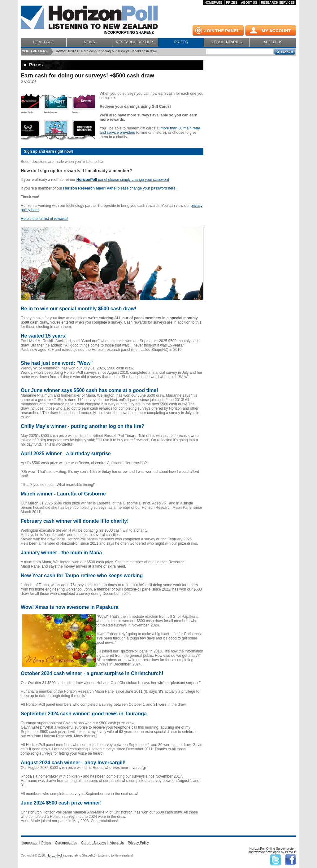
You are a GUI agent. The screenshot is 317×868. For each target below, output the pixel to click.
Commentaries (227, 42)
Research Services (278, 3)
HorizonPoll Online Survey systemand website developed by (272, 851)
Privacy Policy (138, 843)
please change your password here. (120, 188)
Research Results (135, 42)
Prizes (232, 3)
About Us (249, 3)
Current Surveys (93, 843)
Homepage (214, 3)
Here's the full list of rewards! (45, 219)
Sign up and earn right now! (48, 151)
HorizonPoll (55, 855)
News (89, 42)
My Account (271, 31)
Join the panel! (218, 31)
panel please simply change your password (123, 180)
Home (61, 51)
